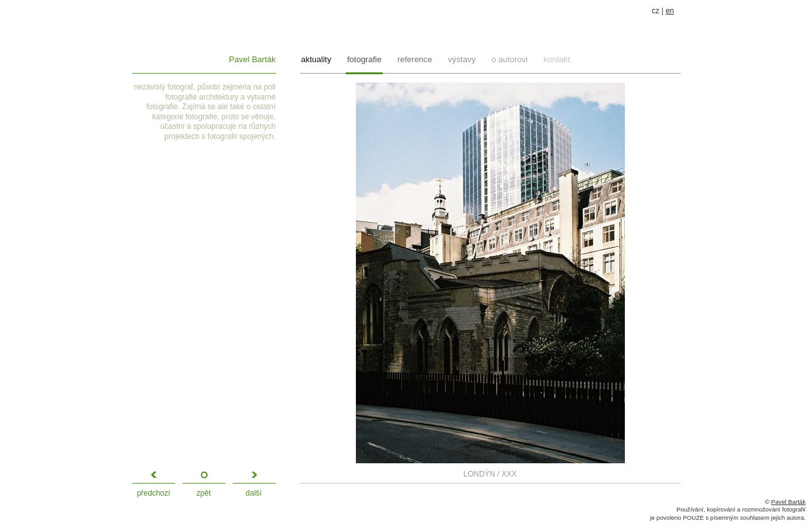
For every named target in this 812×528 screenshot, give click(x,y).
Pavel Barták (252, 59)
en (670, 11)
